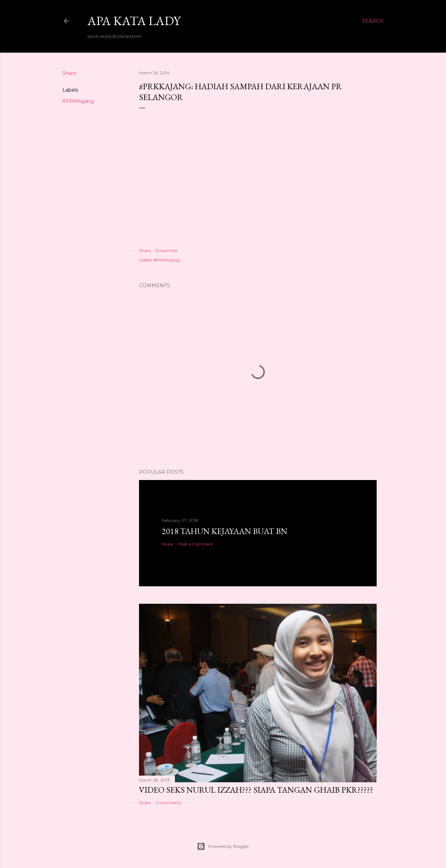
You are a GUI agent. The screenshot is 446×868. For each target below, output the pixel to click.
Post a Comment (196, 544)
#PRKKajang (78, 101)
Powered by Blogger (223, 846)
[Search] (373, 21)
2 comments (168, 803)
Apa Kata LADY (134, 21)
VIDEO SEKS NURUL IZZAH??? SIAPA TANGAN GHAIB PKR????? (256, 790)
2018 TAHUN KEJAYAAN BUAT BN (225, 531)
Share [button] (69, 73)
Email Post (167, 250)
